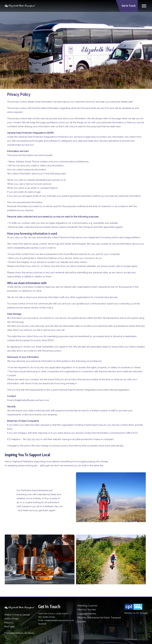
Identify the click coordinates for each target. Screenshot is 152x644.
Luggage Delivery (87, 614)
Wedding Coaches (87, 606)
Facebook (42, 624)
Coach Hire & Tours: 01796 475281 (53, 614)
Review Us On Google (136, 613)
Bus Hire (82, 622)
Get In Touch (129, 6)
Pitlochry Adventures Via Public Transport (99, 618)
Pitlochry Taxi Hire (87, 610)
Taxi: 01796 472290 (47, 617)
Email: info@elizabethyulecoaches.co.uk (56, 620)
